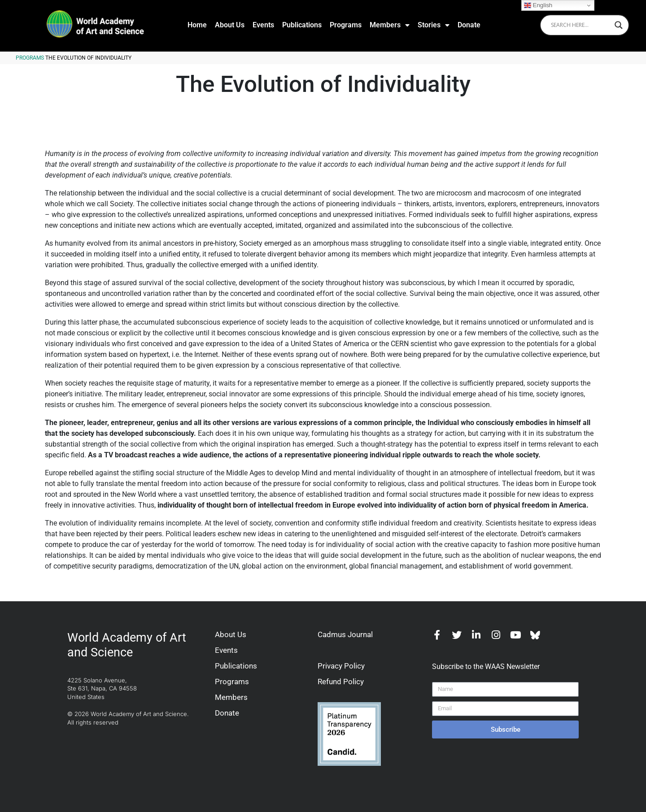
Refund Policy (341, 682)
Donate (469, 25)
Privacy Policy (341, 666)
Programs (346, 25)
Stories (434, 25)
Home (197, 25)
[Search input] (581, 25)
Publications (302, 25)
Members (390, 25)
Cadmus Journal (345, 634)
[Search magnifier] (619, 25)
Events (263, 25)
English (538, 5)
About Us (230, 25)
